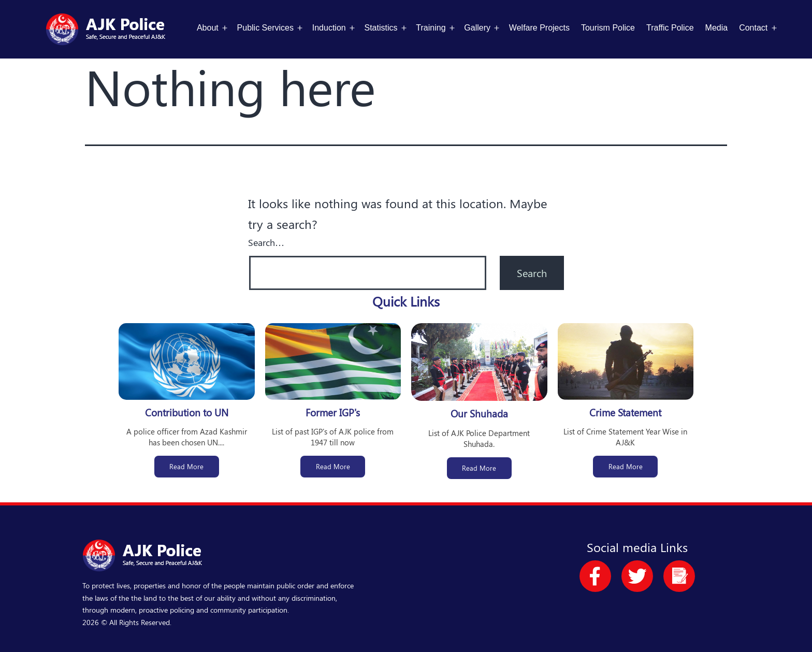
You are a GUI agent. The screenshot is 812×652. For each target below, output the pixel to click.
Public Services (265, 28)
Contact (753, 28)
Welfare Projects (539, 28)
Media (717, 28)
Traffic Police (670, 28)
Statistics (381, 28)
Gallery (477, 28)
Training (431, 28)
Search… (266, 242)
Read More (186, 466)
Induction (329, 28)
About (208, 28)
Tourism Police (608, 28)
